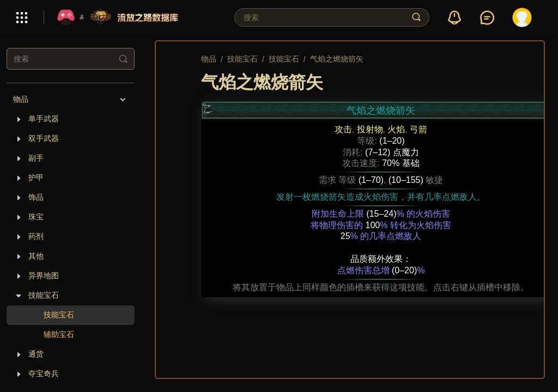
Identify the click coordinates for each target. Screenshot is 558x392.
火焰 (396, 129)
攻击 (343, 129)
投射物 (370, 129)
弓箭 (418, 129)
